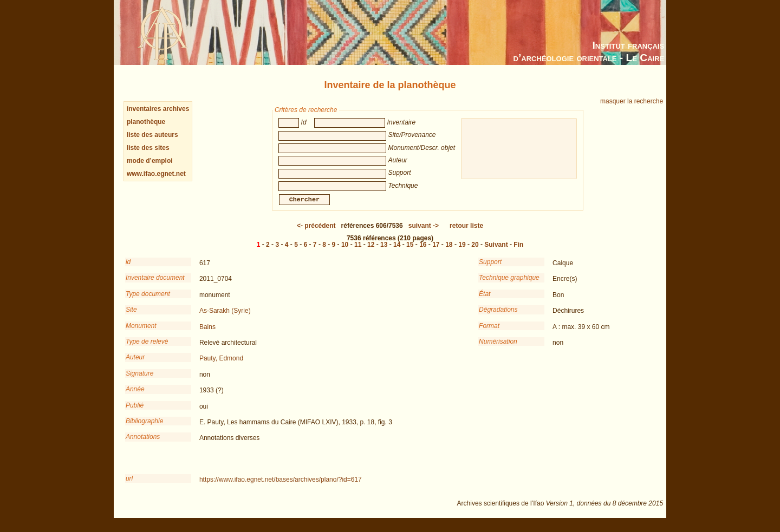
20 (475, 252)
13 (384, 252)
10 (345, 252)
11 (358, 252)
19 (462, 252)
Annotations (143, 444)
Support (490, 270)
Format (489, 333)
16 (423, 252)
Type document (148, 301)
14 (397, 252)
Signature (139, 381)
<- (316, 233)
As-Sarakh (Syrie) (225, 318)
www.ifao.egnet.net (156, 174)
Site (131, 317)
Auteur (135, 365)
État (485, 301)
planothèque (146, 122)
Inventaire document (155, 285)
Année (135, 397)
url (129, 486)
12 (371, 252)
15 (410, 252)
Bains (207, 334)
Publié (135, 413)
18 (449, 252)
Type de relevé (147, 349)
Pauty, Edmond (221, 366)
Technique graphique (509, 285)
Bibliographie (144, 429)
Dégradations (498, 317)
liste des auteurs (152, 135)
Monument (141, 333)
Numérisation (498, 349)
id (128, 270)
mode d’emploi (150, 161)
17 (436, 252)
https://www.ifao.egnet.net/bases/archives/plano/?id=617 (281, 487)
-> (424, 233)
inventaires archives (158, 109)
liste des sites (148, 148)
